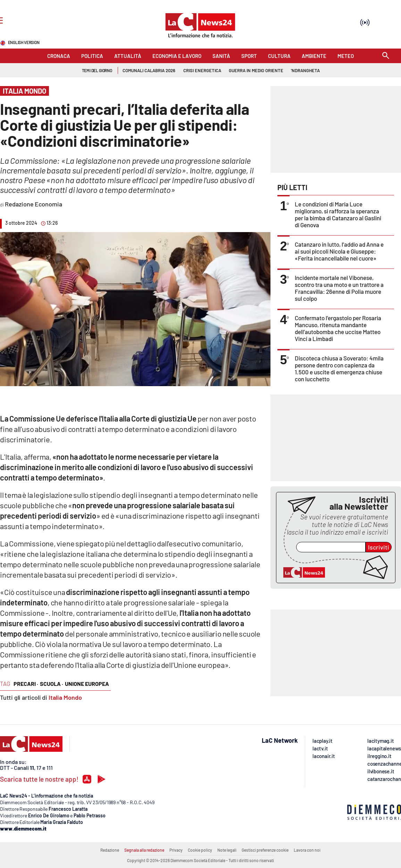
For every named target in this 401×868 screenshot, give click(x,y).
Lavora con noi (307, 850)
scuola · (52, 684)
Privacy (176, 850)
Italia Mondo (65, 697)
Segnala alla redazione (144, 850)
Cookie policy (200, 850)
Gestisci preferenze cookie (265, 850)
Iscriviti (379, 547)
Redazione (110, 850)
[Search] (386, 56)
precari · (26, 684)
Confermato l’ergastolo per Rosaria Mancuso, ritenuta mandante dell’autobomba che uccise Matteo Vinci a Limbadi (338, 328)
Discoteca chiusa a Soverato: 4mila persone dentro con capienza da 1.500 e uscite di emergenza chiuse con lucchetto (339, 368)
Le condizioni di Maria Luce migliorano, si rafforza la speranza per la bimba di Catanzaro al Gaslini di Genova (338, 214)
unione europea (87, 684)
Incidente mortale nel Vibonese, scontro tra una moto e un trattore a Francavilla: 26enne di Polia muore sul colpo (339, 288)
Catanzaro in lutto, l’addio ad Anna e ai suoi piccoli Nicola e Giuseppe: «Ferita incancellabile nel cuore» (339, 251)
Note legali (227, 850)
